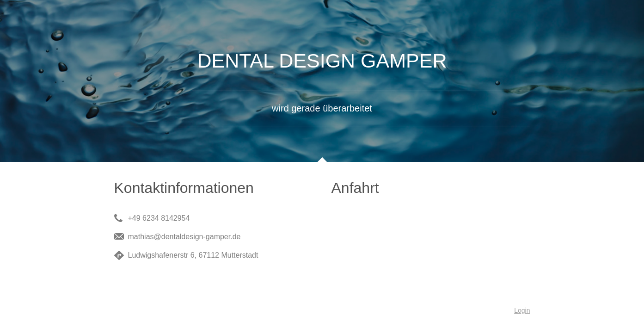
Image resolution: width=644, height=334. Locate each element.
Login (522, 310)
